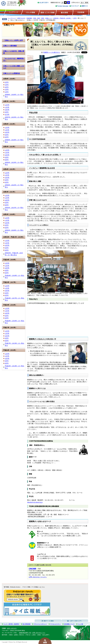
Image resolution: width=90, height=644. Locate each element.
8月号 (7, 137)
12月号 (7, 105)
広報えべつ (49, 18)
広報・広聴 (36, 18)
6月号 (7, 82)
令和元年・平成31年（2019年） (62, 18)
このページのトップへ (75, 621)
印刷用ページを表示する (51, 52)
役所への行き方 (12, 628)
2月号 (75, 18)
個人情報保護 (26, 624)
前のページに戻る (48, 621)
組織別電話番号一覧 (25, 633)
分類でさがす (21, 18)
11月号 (7, 107)
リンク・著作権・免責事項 (11, 624)
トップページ (13, 12)
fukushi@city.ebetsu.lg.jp (35, 502)
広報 (42, 18)
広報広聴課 (32, 569)
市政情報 (81, 12)
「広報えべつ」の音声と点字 (13, 40)
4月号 (7, 87)
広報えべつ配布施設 (10, 46)
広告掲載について (69, 624)
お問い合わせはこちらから (38, 577)
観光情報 (64, 12)
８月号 (7, 115)
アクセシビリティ (55, 624)
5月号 (7, 85)
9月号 (7, 112)
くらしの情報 (30, 12)
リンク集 (80, 624)
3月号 (7, 90)
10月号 (7, 110)
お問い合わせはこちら (39, 633)
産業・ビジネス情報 (47, 12)
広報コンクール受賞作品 (12, 73)
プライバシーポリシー (40, 624)
